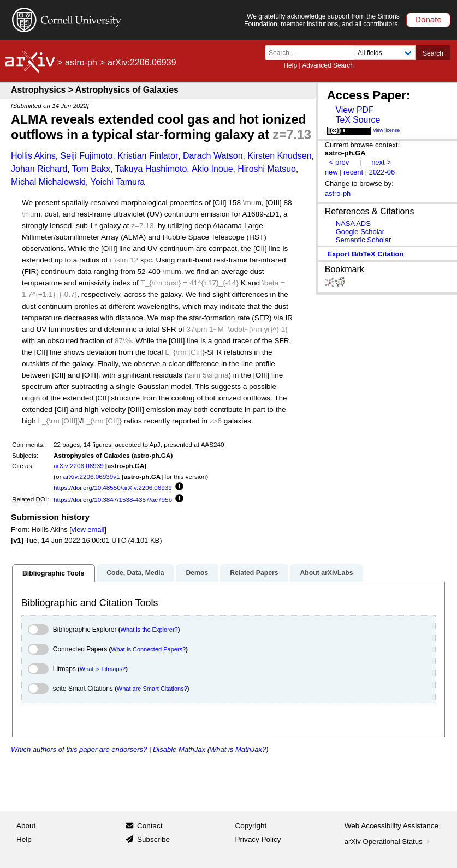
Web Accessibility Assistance (391, 826)
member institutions (309, 24)
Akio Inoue (212, 169)
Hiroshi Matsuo (267, 169)
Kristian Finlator (148, 156)
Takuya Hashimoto (151, 169)
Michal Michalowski (48, 182)
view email (88, 529)
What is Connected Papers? (148, 649)
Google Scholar (360, 232)
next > (381, 162)
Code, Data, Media (135, 573)
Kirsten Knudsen (279, 156)
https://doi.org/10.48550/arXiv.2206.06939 (113, 487)
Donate (428, 19)
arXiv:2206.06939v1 (92, 477)
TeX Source (358, 120)
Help (290, 65)
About (26, 826)
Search (433, 53)
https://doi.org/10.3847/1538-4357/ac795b (113, 499)
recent (353, 172)
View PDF (354, 110)
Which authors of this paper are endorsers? (79, 749)
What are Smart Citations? (152, 689)
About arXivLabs (326, 573)
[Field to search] (385, 53)
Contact (150, 826)
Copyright (251, 826)
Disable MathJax (179, 749)
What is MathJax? (238, 749)
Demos (197, 573)
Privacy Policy (258, 839)
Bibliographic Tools (53, 573)
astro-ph (81, 62)
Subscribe (153, 839)
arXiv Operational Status (388, 842)
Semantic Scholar (364, 240)
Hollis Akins (33, 156)
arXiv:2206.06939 (79, 466)
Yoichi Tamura (118, 182)
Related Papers (254, 573)
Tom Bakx (91, 169)
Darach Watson (213, 156)
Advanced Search (328, 65)
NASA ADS (353, 223)
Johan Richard (39, 169)
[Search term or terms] (313, 53)
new (331, 172)
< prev (339, 162)
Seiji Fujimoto (86, 156)
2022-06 (382, 172)
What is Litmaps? (103, 669)
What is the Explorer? (149, 630)
